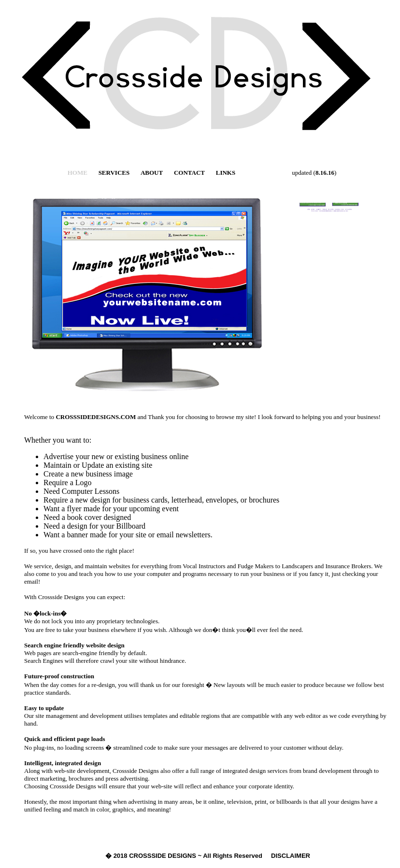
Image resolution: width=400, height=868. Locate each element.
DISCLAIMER (291, 856)
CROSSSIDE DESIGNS (163, 856)
